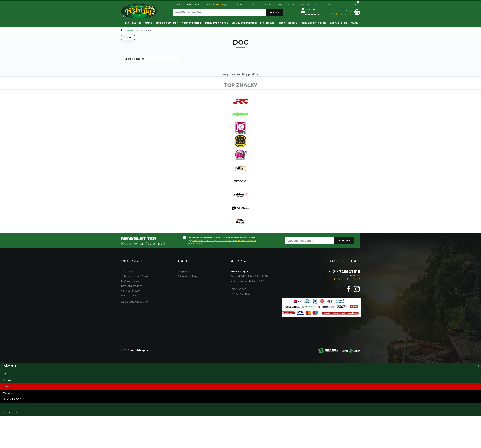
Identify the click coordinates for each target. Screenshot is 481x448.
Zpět (130, 43)
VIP (337, 4)
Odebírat (344, 272)
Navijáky (137, 23)
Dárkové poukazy (188, 308)
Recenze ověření (131, 327)
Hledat (275, 13)
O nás (251, 4)
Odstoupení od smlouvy (134, 334)
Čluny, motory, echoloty (314, 23)
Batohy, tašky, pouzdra (216, 23)
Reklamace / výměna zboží (302, 4)
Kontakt (326, 4)
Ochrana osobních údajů (134, 308)
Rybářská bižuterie (191, 23)
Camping (149, 23)
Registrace (184, 303)
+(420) (188, 4)
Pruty (126, 23)
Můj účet (311, 10)
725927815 (344, 303)
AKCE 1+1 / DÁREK (339, 23)
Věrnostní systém (131, 323)
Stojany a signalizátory (244, 23)
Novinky (8, 412)
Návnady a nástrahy (167, 23)
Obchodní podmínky (271, 4)
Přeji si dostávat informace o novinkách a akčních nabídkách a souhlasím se (222, 272)
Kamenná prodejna (132, 318)
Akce (6, 419)
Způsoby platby (130, 303)
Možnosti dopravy (131, 313)
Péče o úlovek (267, 23)
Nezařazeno (10, 444)
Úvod (240, 4)
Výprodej (8, 425)
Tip (5, 406)
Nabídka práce (352, 4)
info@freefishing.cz (218, 4)
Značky (354, 23)
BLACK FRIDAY (12, 431)
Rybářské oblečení (288, 23)
